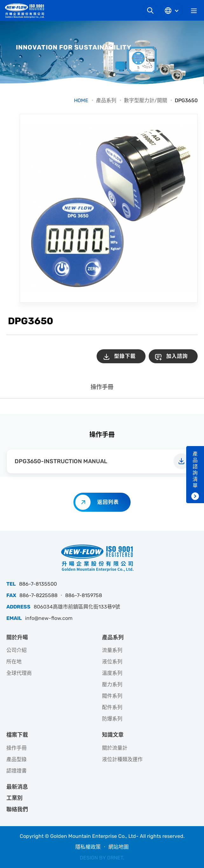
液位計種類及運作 (122, 759)
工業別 (14, 798)
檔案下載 (17, 735)
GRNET (115, 858)
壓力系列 (112, 684)
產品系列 (106, 100)
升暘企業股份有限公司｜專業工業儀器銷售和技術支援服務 (27, 11)
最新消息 (17, 787)
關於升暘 (17, 637)
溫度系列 (112, 673)
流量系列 (112, 650)
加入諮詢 (177, 356)
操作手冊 (102, 387)
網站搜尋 (150, 10)
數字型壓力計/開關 (146, 100)
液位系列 (112, 662)
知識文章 (113, 735)
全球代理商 (19, 673)
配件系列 (112, 707)
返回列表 (108, 502)
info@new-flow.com (49, 618)
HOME (81, 100)
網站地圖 (119, 847)
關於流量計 (115, 748)
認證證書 (17, 771)
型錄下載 (125, 356)
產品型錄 (17, 759)
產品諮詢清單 (195, 470)
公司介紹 (17, 650)
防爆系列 (112, 719)
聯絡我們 (17, 809)
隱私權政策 (88, 847)
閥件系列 (112, 696)
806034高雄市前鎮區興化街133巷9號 (77, 607)
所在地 (14, 662)
